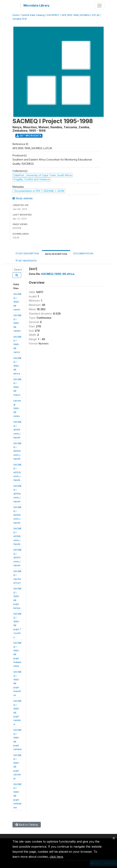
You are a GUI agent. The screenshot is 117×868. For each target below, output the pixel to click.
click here (56, 857)
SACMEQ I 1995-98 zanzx (17, 344)
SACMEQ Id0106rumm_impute (17, 536)
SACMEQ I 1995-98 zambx (17, 323)
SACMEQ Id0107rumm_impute (17, 557)
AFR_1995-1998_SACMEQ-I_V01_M (80, 15)
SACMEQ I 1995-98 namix (17, 302)
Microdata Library (36, 5)
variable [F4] (19, 19)
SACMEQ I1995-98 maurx (17, 387)
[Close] (114, 838)
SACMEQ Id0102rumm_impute (17, 451)
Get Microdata (29, 136)
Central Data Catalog (33, 15)
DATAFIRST (53, 15)
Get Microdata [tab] (26, 261)
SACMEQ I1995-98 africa (17, 366)
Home (16, 15)
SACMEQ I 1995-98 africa (58, 274)
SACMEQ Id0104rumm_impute (17, 494)
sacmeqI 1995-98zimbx (17, 408)
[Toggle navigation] (99, 6)
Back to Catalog (27, 825)
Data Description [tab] (56, 254)
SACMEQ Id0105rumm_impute (17, 515)
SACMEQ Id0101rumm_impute (17, 430)
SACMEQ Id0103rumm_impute (17, 472)
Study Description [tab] (27, 253)
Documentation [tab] (83, 253)
